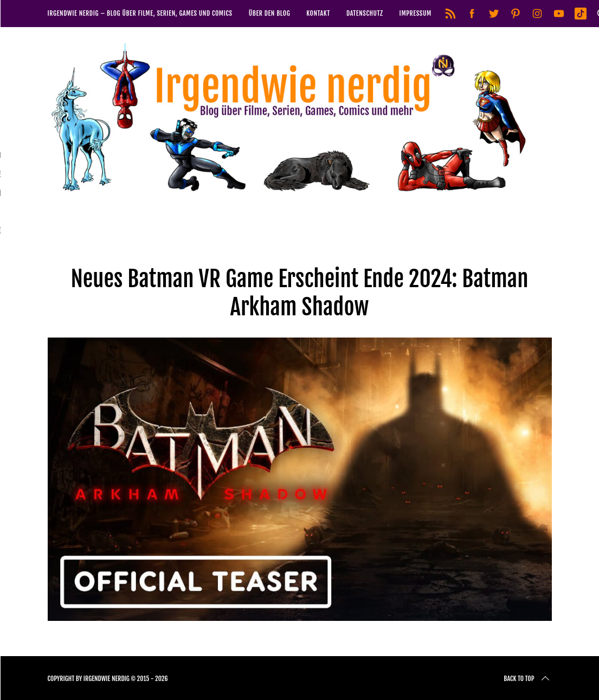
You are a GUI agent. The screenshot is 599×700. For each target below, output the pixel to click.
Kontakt (318, 13)
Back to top (527, 679)
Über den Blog (270, 13)
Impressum (416, 13)
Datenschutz (365, 13)
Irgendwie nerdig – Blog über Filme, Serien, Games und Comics (140, 13)
